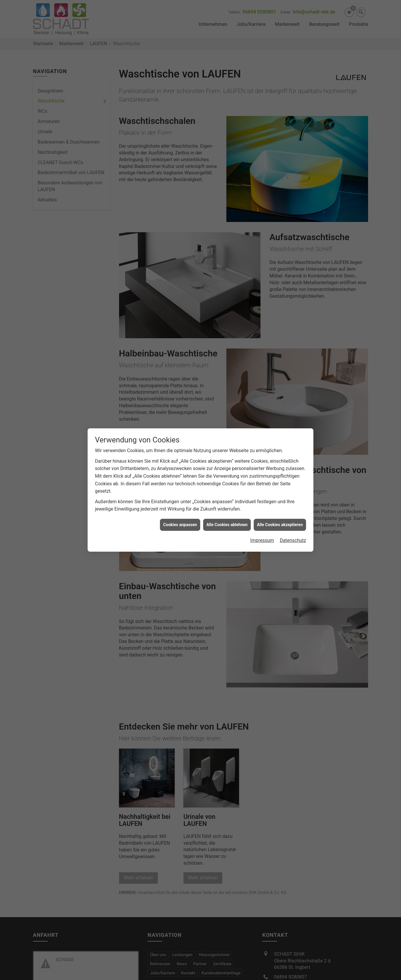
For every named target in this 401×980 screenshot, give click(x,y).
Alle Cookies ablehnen (227, 503)
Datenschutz (293, 519)
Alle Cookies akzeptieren (280, 503)
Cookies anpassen (180, 503)
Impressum (262, 519)
